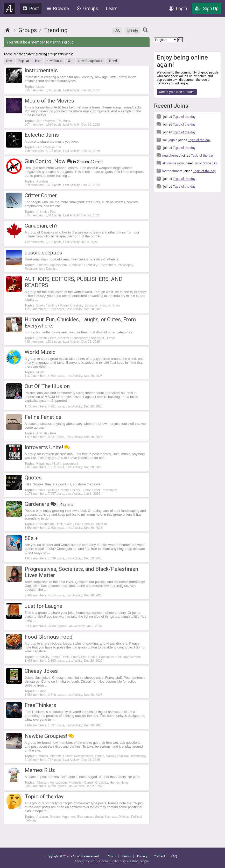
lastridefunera (170, 171)
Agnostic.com (10, 8)
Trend (113, 61)
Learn (112, 8)
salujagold (167, 140)
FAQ (117, 30)
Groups (87, 8)
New (9, 61)
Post (31, 8)
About (111, 856)
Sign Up (207, 8)
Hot (38, 61)
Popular (24, 61)
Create (132, 30)
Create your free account (177, 92)
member (38, 42)
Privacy (142, 856)
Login (178, 8)
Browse (58, 8)
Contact (159, 856)
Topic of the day (184, 117)
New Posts (54, 61)
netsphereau (168, 155)
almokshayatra (170, 163)
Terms (126, 856)
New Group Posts (90, 61)
